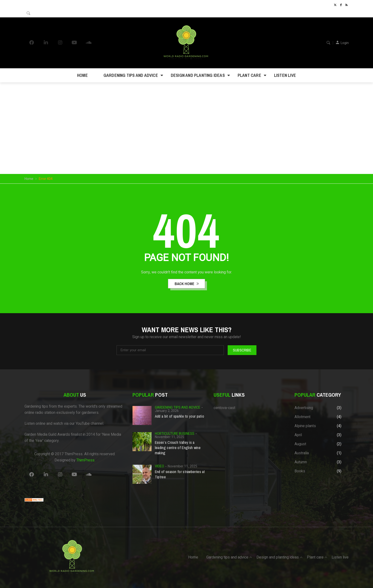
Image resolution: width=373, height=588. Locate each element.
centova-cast (224, 408)
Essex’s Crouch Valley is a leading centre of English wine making (178, 448)
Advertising (304, 408)
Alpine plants (305, 426)
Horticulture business (175, 434)
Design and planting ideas (198, 75)
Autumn (301, 462)
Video (160, 466)
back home (185, 284)
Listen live (285, 75)
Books (300, 471)
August (300, 444)
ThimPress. (86, 460)
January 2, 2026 (167, 411)
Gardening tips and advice (131, 75)
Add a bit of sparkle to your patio (179, 416)
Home (82, 75)
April (298, 435)
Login (345, 43)
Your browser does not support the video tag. (187, 116)
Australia (302, 453)
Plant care (249, 75)
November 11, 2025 (170, 437)
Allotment (302, 417)
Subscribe (242, 350)
